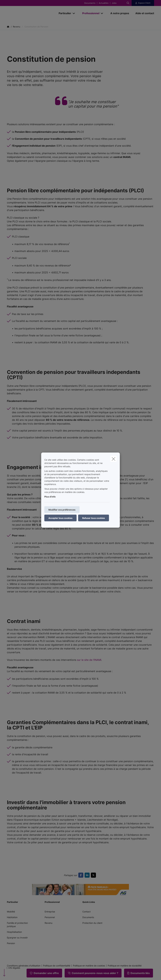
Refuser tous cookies (94, 518)
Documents (90, 3)
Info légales (14, 968)
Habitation (12, 917)
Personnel (50, 917)
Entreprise (50, 912)
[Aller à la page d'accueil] (31, 13)
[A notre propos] (120, 13)
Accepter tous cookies (60, 518)
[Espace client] (143, 3)
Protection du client (92, 923)
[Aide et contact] (143, 13)
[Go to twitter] (94, 875)
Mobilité (11, 912)
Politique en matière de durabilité (125, 966)
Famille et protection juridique (17, 925)
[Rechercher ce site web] (128, 3)
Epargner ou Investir (17, 938)
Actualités (104, 3)
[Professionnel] (90, 13)
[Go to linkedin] (88, 875)
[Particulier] (64, 13)
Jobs (114, 3)
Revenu (49, 923)
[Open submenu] (74, 13)
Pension (11, 943)
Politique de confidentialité (57, 966)
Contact (86, 912)
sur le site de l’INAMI (89, 660)
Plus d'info (50, 496)
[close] (114, 459)
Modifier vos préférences (62, 510)
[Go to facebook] (81, 875)
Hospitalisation (14, 932)
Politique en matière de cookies (89, 966)
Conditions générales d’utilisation (24, 966)
